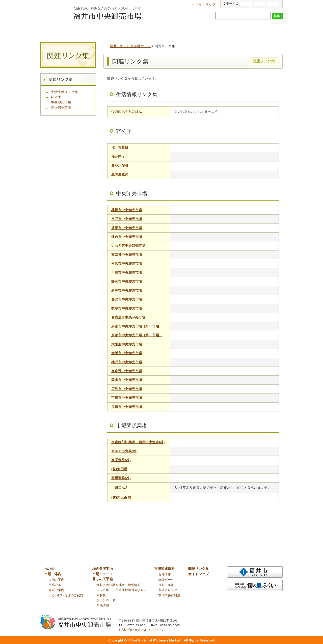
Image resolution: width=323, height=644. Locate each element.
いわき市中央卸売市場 (128, 246)
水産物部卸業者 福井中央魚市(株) (138, 442)
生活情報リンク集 (64, 92)
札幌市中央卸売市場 (127, 210)
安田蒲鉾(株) (121, 478)
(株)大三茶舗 (121, 497)
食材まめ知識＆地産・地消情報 (118, 585)
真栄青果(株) (121, 460)
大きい (246, 4)
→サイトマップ (204, 4)
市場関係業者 (61, 107)
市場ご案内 (93, 30)
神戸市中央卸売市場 (127, 362)
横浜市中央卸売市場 (127, 263)
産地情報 (103, 606)
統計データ (166, 580)
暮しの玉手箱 (219, 30)
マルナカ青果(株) (124, 451)
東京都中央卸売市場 (127, 255)
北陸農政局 (120, 174)
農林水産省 (120, 166)
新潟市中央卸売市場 (127, 290)
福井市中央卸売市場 (55, 17)
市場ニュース (178, 30)
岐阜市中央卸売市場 (127, 308)
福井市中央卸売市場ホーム (130, 46)
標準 (260, 4)
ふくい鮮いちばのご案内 (66, 595)
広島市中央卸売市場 (127, 389)
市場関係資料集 (169, 595)
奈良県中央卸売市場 (127, 371)
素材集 (101, 595)
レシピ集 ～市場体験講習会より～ (122, 590)
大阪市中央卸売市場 (127, 353)
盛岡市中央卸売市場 (127, 228)
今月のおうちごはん (127, 112)
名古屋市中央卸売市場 (128, 317)
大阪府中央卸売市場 (127, 344)
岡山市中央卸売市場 (127, 380)
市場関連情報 (261, 30)
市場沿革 (55, 585)
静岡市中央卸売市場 (127, 281)
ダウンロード (106, 600)
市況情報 (165, 575)
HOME (49, 569)
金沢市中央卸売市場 (127, 299)
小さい (273, 4)
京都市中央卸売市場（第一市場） (137, 326)
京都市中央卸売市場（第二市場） (137, 335)
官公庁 (56, 97)
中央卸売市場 (61, 102)
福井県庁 (118, 157)
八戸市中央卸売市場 (127, 219)
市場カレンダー (169, 590)
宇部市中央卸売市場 (127, 398)
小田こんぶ (120, 487)
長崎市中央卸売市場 (127, 407)
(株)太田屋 (119, 469)
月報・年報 (166, 585)
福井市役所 (120, 148)
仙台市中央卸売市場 (127, 237)
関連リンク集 (68, 80)
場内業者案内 (135, 30)
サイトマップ (198, 574)
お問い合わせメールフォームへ (141, 630)
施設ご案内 (56, 590)
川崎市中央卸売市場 (127, 273)
